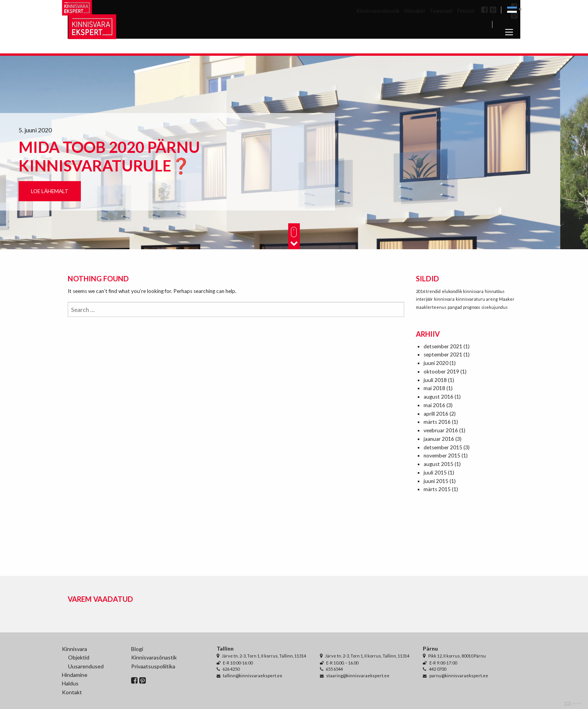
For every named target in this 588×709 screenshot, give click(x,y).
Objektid (79, 657)
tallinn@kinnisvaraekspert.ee (253, 676)
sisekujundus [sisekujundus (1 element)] (494, 307)
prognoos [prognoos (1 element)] (472, 307)
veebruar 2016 (441, 430)
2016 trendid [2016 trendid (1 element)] (428, 291)
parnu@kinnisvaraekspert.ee (459, 676)
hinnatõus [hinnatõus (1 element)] (495, 291)
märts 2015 (437, 489)
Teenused (441, 11)
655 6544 (334, 669)
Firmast (466, 11)
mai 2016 (434, 405)
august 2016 (438, 397)
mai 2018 (434, 388)
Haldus (70, 683)
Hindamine (75, 675)
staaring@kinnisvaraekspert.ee (358, 676)
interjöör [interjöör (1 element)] (424, 299)
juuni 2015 (436, 481)
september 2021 (443, 354)
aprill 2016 (436, 414)
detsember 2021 (443, 346)
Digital (573, 704)
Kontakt (72, 692)
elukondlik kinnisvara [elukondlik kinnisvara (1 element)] (463, 291)
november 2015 (442, 456)
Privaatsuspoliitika (153, 666)
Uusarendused (86, 666)
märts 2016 (437, 422)
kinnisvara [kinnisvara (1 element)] (444, 299)
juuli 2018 (435, 380)
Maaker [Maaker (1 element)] (507, 299)
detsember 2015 (443, 447)
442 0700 (438, 669)
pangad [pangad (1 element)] (455, 307)
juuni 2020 (436, 363)
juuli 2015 (435, 473)
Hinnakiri (415, 11)
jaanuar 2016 (439, 439)
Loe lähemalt (50, 191)
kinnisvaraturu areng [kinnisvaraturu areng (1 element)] (477, 299)
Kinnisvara (74, 649)
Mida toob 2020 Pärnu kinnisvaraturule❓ (109, 156)
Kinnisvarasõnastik (378, 11)
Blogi (137, 649)
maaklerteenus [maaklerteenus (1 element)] (431, 307)
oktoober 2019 (441, 372)
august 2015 (438, 464)
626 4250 (231, 669)
